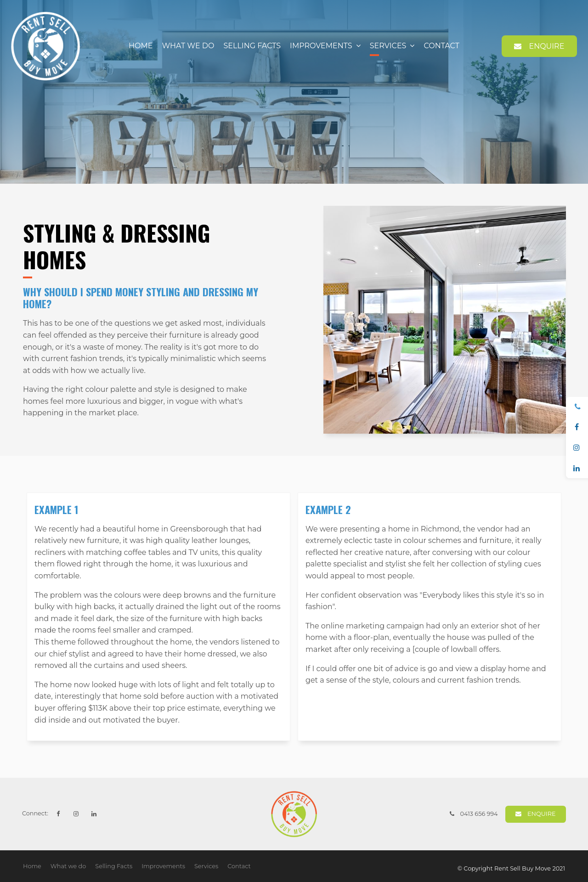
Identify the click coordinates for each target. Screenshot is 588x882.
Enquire (546, 46)
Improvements (321, 46)
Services (388, 46)
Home (141, 46)
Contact (441, 46)
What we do (188, 46)
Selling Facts (252, 46)
